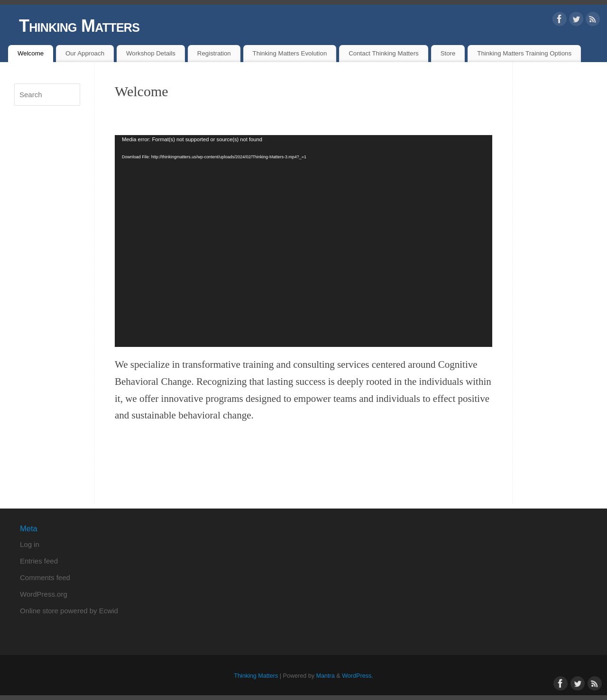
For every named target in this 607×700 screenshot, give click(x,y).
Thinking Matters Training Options (524, 53)
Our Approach (85, 53)
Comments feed (45, 577)
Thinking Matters (79, 26)
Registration (214, 53)
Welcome (31, 53)
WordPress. (358, 676)
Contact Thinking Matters (384, 53)
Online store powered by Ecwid (69, 611)
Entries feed (39, 561)
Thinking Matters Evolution (290, 53)
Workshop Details (151, 53)
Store (448, 53)
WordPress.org (44, 594)
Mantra (326, 676)
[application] (303, 241)
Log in (30, 544)
